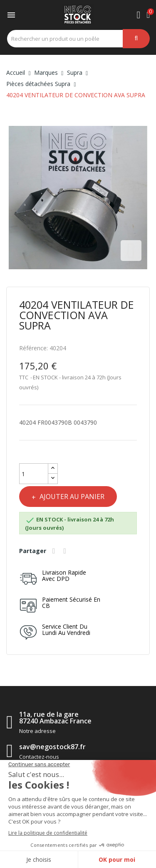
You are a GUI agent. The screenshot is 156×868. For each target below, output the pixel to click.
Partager (55, 551)
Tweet (66, 551)
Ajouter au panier (71, 497)
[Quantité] (34, 474)
